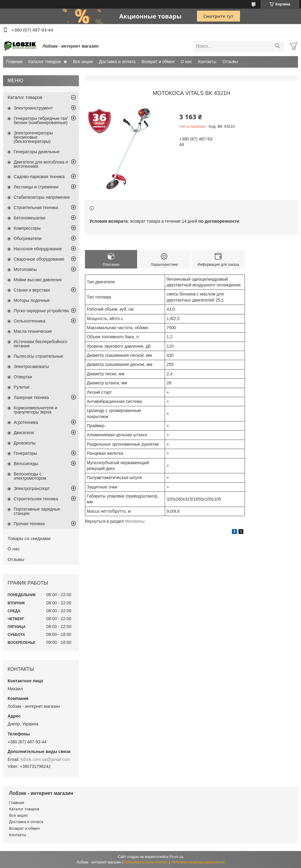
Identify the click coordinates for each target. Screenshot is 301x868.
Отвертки (23, 377)
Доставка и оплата (117, 62)
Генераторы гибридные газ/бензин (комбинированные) (41, 120)
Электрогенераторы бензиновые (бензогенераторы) (33, 137)
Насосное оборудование (38, 249)
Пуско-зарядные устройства (41, 311)
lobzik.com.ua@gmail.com (46, 759)
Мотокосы (135, 521)
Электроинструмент (33, 108)
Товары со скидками (29, 538)
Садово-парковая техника (39, 177)
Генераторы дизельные (37, 152)
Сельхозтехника (29, 321)
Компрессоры (27, 228)
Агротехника (26, 422)
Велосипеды (26, 464)
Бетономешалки (30, 218)
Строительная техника (36, 208)
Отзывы (230, 62)
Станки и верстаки (32, 290)
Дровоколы (25, 443)
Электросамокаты (31, 366)
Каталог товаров (44, 62)
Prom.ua (176, 857)
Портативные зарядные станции (37, 511)
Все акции (83, 62)
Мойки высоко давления (38, 280)
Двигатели (24, 433)
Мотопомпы (25, 269)
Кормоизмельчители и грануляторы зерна (35, 410)
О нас (186, 62)
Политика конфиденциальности (198, 862)
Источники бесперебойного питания (41, 344)
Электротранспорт (32, 488)
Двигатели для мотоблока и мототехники (41, 164)
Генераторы (25, 453)
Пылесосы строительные (38, 356)
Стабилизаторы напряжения (42, 197)
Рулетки (22, 387)
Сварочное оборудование (39, 259)
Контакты (207, 62)
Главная (14, 62)
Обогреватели (28, 238)
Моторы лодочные (32, 300)
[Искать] (277, 46)
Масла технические (33, 331)
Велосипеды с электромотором (30, 476)
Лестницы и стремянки (36, 187)
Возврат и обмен (158, 62)
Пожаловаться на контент (146, 862)
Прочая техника (29, 524)
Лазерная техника (31, 397)
